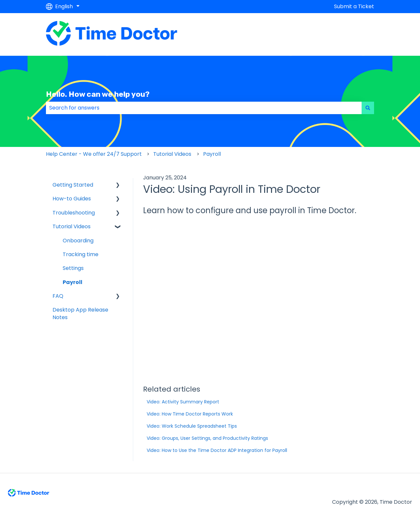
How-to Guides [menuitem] (72, 199)
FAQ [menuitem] (58, 296)
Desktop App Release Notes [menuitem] (80, 313)
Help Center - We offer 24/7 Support (94, 154)
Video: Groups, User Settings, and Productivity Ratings (207, 438)
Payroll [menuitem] (73, 282)
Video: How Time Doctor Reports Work (190, 414)
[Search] (368, 108)
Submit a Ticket (354, 7)
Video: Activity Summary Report (183, 402)
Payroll (212, 154)
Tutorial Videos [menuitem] (72, 226)
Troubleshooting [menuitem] (74, 213)
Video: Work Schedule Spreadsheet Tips (192, 426)
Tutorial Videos (172, 154)
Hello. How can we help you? (98, 94)
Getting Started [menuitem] (73, 185)
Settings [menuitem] (73, 268)
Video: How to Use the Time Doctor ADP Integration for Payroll (217, 450)
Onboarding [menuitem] (78, 241)
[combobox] (204, 108)
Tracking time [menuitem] (81, 254)
